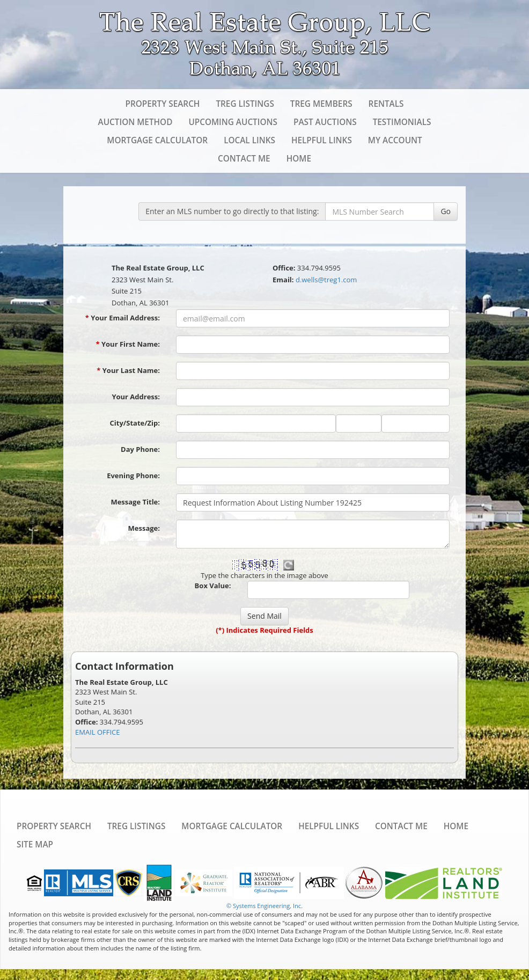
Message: (144, 528)
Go (446, 211)
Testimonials (402, 122)
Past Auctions (325, 122)
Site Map (35, 844)
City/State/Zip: (135, 423)
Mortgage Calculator (157, 140)
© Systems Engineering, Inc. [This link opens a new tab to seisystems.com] (264, 906)
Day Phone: (140, 449)
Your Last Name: (128, 370)
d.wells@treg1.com (326, 280)
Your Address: (136, 397)
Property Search (162, 104)
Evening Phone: (133, 476)
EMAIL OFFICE (98, 732)
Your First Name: (128, 344)
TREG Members (321, 104)
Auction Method (135, 122)
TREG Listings (245, 104)
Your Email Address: (123, 318)
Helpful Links (322, 140)
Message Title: (135, 502)
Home (299, 158)
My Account (395, 140)
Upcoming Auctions (233, 122)
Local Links (249, 140)
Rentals (386, 104)
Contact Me (244, 158)
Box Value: (213, 586)
